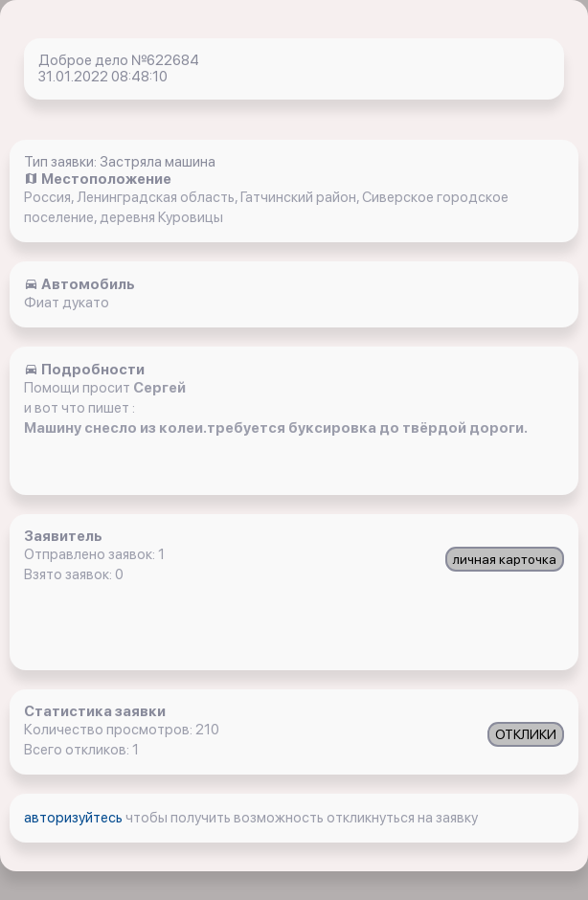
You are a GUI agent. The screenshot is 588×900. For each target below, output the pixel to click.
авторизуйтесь (75, 818)
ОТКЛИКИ (526, 734)
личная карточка (505, 559)
